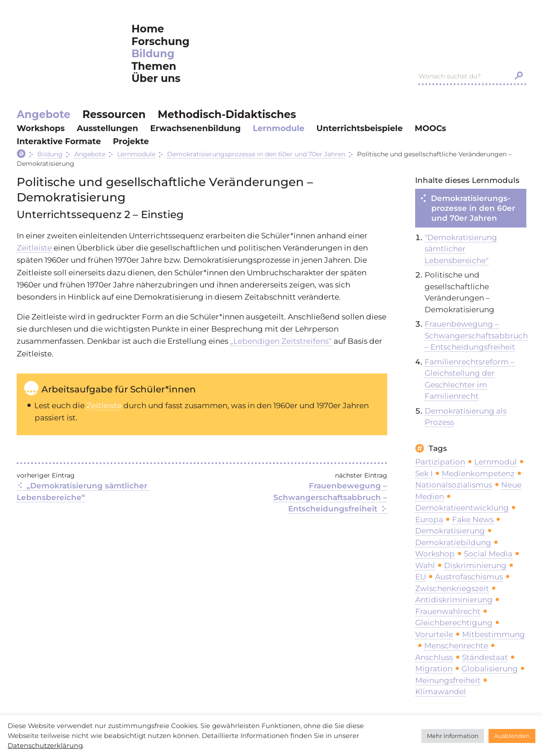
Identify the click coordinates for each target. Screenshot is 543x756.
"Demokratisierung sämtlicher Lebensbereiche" (461, 249)
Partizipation (440, 462)
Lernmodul (495, 462)
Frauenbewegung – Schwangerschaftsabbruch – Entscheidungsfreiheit (331, 497)
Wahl (425, 565)
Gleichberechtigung (454, 623)
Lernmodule (278, 128)
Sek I (424, 474)
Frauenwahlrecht (448, 611)
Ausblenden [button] (512, 736)
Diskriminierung (475, 565)
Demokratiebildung (453, 542)
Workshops (41, 128)
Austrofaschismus (469, 577)
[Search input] (463, 76)
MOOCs (430, 128)
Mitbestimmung (493, 634)
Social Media (488, 554)
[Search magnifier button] (519, 76)
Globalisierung (490, 669)
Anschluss (434, 657)
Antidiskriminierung (454, 600)
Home (148, 29)
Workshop (435, 554)
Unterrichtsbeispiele (360, 128)
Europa (429, 519)
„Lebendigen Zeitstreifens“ (281, 341)
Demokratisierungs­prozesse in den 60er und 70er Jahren (473, 208)
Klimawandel (441, 692)
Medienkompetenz (478, 474)
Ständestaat (485, 657)
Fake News (473, 519)
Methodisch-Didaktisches (227, 114)
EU (421, 577)
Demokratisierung (450, 531)
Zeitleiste (34, 248)
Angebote (43, 114)
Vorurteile (434, 634)
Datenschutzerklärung (45, 746)
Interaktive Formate (59, 141)
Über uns (156, 79)
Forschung (161, 42)
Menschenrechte (456, 646)
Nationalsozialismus (454, 485)
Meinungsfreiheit (448, 680)
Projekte (131, 141)
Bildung (153, 54)
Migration (434, 669)
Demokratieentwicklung (462, 508)
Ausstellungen (108, 128)
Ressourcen (114, 114)
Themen (154, 66)
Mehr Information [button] (453, 736)
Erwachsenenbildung (195, 128)
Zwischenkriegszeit (452, 588)
